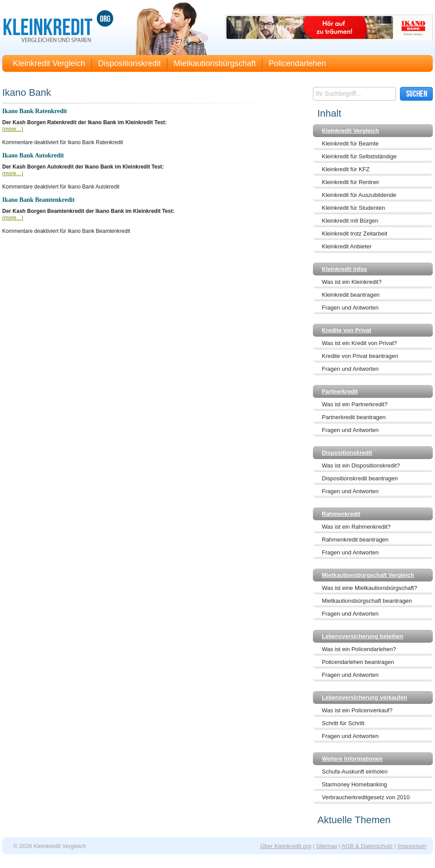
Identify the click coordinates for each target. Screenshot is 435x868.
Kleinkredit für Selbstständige (359, 156)
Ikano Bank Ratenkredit (35, 111)
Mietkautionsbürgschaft (215, 63)
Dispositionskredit (129, 63)
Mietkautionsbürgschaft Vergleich (368, 575)
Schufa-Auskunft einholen (355, 772)
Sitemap (327, 846)
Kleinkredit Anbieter (347, 246)
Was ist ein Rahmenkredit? (356, 527)
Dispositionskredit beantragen (360, 478)
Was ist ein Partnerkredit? (355, 404)
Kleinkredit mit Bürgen (350, 221)
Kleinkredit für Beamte (350, 143)
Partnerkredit (340, 391)
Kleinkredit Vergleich (49, 63)
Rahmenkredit (341, 514)
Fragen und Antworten (350, 308)
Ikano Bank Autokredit (33, 155)
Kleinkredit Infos (344, 269)
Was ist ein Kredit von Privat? (359, 343)
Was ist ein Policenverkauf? (357, 710)
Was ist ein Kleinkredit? (352, 282)
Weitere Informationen (352, 759)
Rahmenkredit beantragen (355, 540)
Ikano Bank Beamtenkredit (38, 200)
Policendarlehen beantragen (358, 662)
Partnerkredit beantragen (354, 417)
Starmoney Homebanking (354, 784)
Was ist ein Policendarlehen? (359, 649)
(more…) (13, 129)
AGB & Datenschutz (367, 846)
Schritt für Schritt (343, 723)
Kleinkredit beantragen (351, 295)
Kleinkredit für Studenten (353, 208)
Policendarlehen (297, 63)
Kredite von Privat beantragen (360, 356)
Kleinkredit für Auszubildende (359, 195)
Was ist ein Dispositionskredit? (361, 465)
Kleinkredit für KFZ (346, 169)
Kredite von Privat (346, 330)
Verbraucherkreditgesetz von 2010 (366, 797)
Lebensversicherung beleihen (363, 636)
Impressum (412, 846)
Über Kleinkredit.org (286, 846)
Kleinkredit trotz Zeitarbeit (354, 234)
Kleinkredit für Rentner (350, 182)
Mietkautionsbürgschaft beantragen (367, 601)
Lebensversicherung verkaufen (364, 697)
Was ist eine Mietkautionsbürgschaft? (370, 588)
